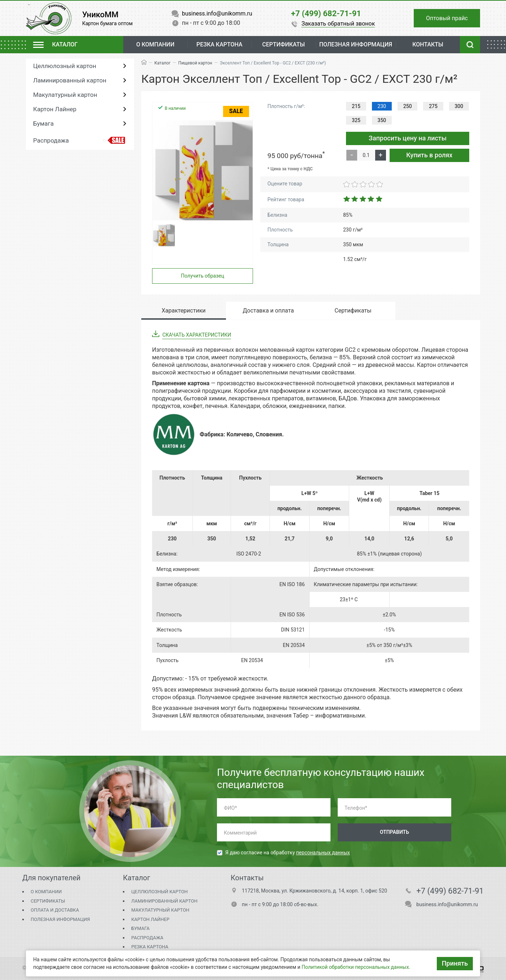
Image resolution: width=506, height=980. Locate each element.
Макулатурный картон (65, 95)
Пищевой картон (195, 63)
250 (408, 106)
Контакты (428, 44)
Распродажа (51, 140)
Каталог (162, 63)
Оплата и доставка (55, 910)
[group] (203, 170)
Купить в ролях (429, 155)
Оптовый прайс (447, 18)
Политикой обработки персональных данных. (356, 967)
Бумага (43, 123)
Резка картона (219, 44)
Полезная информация (60, 919)
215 (356, 106)
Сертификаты (48, 901)
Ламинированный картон (70, 80)
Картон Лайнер (55, 109)
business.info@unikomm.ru (447, 904)
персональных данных (323, 853)
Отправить (394, 832)
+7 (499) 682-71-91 (450, 891)
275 (433, 106)
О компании (155, 44)
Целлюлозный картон (65, 66)
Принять (455, 963)
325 (356, 120)
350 (382, 120)
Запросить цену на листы (408, 138)
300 (459, 106)
